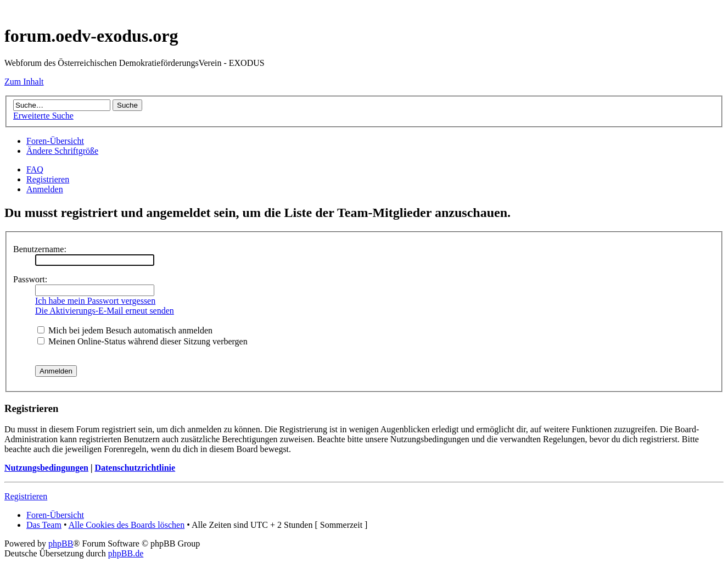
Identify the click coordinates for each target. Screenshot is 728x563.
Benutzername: (40, 249)
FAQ (35, 169)
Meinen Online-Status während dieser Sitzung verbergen (142, 341)
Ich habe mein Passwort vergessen (95, 301)
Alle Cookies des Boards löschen (127, 525)
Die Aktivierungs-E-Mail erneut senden (105, 311)
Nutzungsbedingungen (46, 468)
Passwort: (30, 279)
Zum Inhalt (24, 82)
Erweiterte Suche (43, 116)
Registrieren (48, 179)
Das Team (44, 525)
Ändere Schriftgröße (62, 151)
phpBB (61, 544)
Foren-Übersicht (55, 141)
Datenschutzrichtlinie (135, 468)
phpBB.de (126, 553)
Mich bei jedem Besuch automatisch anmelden (125, 330)
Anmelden (45, 189)
